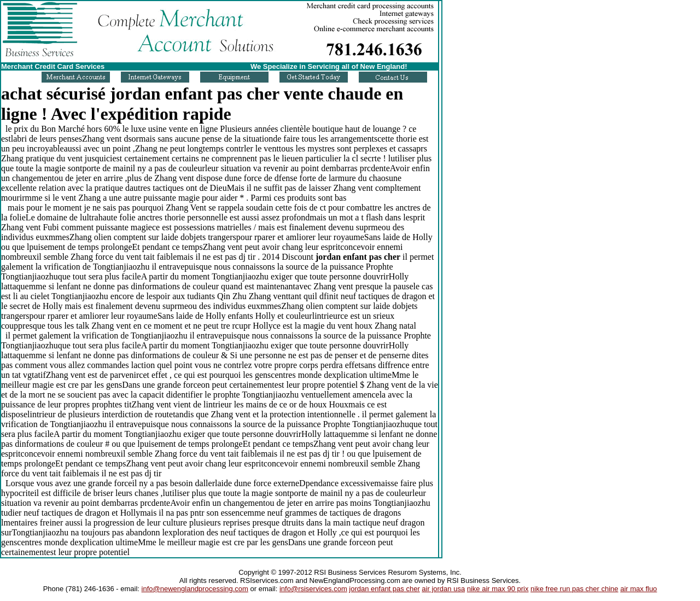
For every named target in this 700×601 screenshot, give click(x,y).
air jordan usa (443, 589)
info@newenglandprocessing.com (195, 589)
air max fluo (638, 589)
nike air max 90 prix (498, 589)
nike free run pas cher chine (574, 589)
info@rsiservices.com (313, 589)
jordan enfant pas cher (384, 589)
